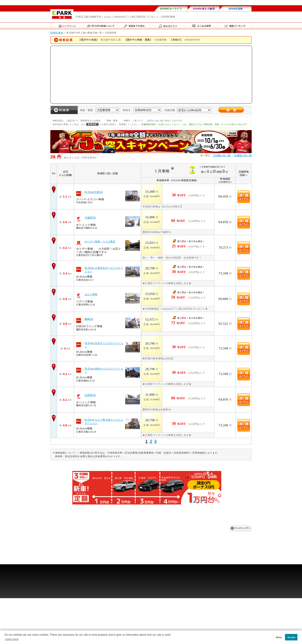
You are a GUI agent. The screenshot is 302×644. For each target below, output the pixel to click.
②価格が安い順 (243, 155)
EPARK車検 (57, 33)
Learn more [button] (12, 639)
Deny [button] (279, 637)
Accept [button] (291, 637)
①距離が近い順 (222, 155)
